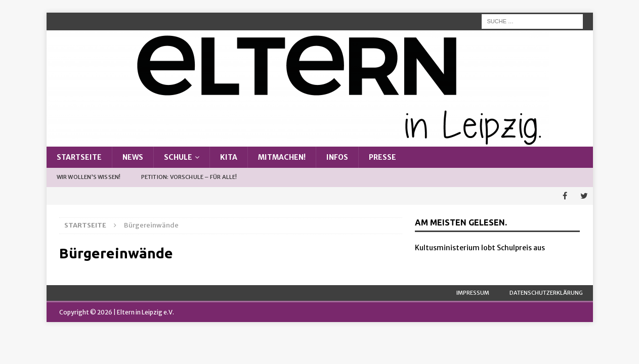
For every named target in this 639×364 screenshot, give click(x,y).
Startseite (79, 157)
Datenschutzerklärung (546, 293)
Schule (178, 157)
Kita (229, 157)
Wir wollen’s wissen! (89, 177)
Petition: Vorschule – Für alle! (189, 177)
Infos (337, 157)
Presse (382, 157)
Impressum (473, 293)
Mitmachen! (282, 157)
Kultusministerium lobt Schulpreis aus (480, 248)
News (133, 157)
